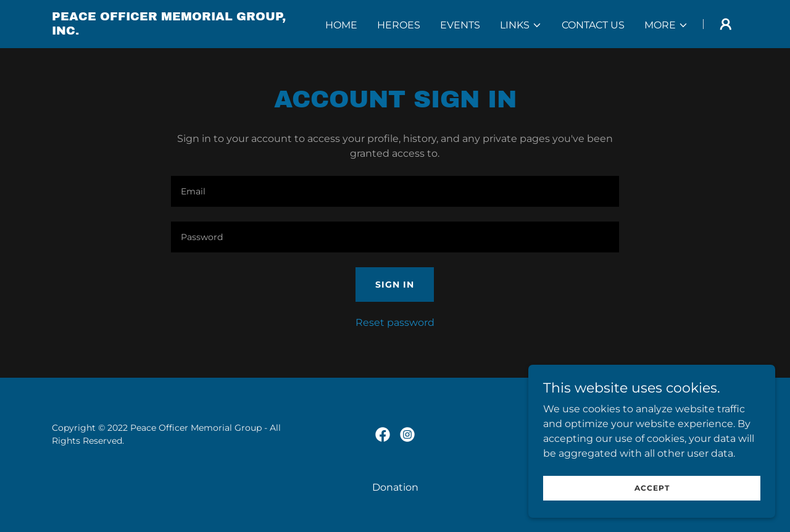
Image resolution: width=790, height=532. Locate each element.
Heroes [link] (399, 25)
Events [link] (460, 25)
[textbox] (395, 191)
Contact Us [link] (593, 25)
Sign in (395, 285)
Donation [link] (395, 487)
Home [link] (341, 25)
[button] (521, 25)
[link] (172, 31)
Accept (652, 488)
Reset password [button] (395, 322)
